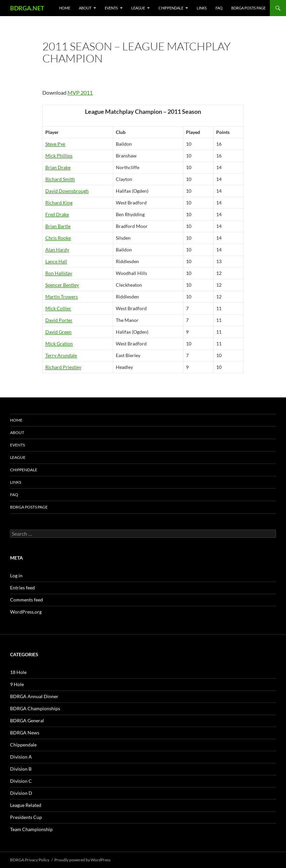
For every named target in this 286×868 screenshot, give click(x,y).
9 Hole (17, 684)
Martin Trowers (62, 297)
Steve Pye (55, 144)
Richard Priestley (63, 367)
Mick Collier (58, 308)
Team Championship (31, 829)
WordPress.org (26, 612)
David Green (58, 332)
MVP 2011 (80, 92)
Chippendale (171, 8)
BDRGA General (27, 720)
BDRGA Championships (35, 708)
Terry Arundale (61, 355)
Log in (16, 575)
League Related (26, 805)
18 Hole (18, 672)
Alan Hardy (57, 250)
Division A (21, 757)
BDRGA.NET (27, 8)
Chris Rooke (58, 238)
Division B (21, 769)
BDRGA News (25, 733)
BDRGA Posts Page (248, 8)
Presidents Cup (26, 817)
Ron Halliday (59, 273)
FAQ (219, 8)
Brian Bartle (58, 226)
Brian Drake (58, 167)
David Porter (59, 320)
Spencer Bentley (62, 285)
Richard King (59, 203)
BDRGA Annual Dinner (34, 696)
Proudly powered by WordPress (82, 860)
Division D (21, 793)
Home (65, 8)
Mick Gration (59, 344)
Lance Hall (56, 261)
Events (111, 8)
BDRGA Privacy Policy (30, 860)
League (138, 8)
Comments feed (27, 600)
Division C (21, 781)
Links (202, 8)
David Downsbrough (67, 191)
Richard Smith (60, 179)
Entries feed (22, 588)
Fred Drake (57, 214)
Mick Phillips (59, 156)
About (85, 8)
